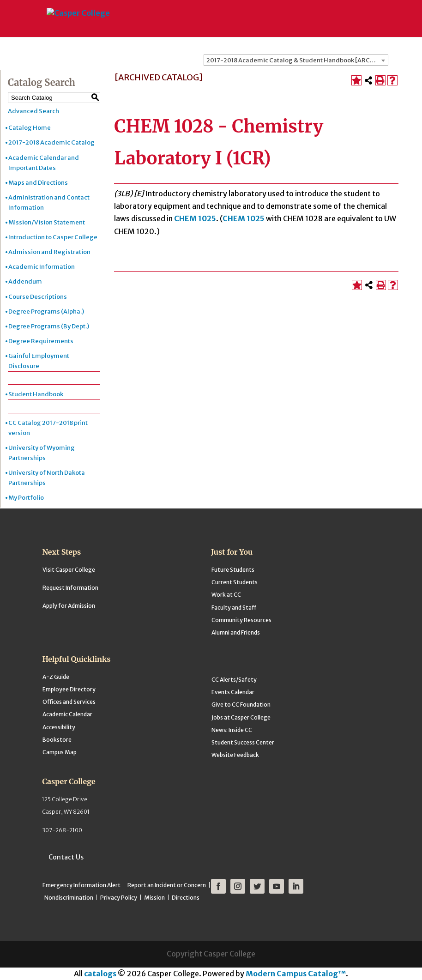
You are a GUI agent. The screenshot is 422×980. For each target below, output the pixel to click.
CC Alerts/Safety (234, 680)
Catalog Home (30, 128)
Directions (186, 898)
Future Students (233, 570)
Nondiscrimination (69, 898)
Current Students (235, 582)
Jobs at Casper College (241, 717)
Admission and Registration (49, 252)
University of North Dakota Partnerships (47, 478)
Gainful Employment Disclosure (39, 361)
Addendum (25, 281)
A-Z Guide (56, 677)
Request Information (70, 588)
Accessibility (59, 727)
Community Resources (241, 620)
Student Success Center (243, 742)
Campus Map (60, 752)
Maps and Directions (38, 183)
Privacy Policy (119, 898)
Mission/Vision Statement (47, 222)
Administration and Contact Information (49, 203)
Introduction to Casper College (53, 237)
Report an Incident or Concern (167, 885)
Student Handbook (36, 394)
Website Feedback (235, 755)
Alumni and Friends (236, 632)
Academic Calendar (67, 714)
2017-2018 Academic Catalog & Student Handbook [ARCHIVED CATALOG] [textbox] (297, 60)
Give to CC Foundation (241, 705)
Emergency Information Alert (81, 885)
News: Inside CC (232, 730)
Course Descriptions (38, 297)
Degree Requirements (41, 341)
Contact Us (66, 857)
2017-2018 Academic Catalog (51, 142)
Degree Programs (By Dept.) (49, 326)
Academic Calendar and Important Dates (44, 163)
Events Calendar (233, 692)
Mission (154, 898)
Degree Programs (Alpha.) (46, 312)
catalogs (100, 974)
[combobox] (296, 60)
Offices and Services (69, 702)
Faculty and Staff (234, 608)
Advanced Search (33, 111)
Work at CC (226, 595)
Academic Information (42, 267)
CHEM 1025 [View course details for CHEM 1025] (195, 218)
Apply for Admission (69, 606)
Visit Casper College (69, 570)
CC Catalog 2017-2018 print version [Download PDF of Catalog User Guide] (48, 428)
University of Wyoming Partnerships (42, 453)
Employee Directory (69, 689)
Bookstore (57, 740)
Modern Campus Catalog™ (296, 974)
